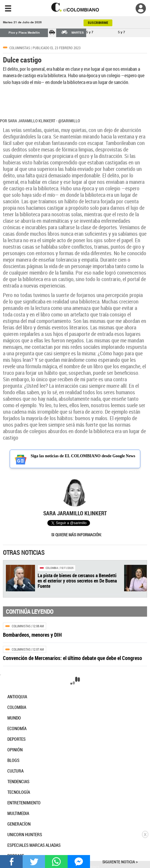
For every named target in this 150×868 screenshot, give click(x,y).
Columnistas (20, 48)
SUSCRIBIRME (98, 23)
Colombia (52, 568)
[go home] (75, 7)
